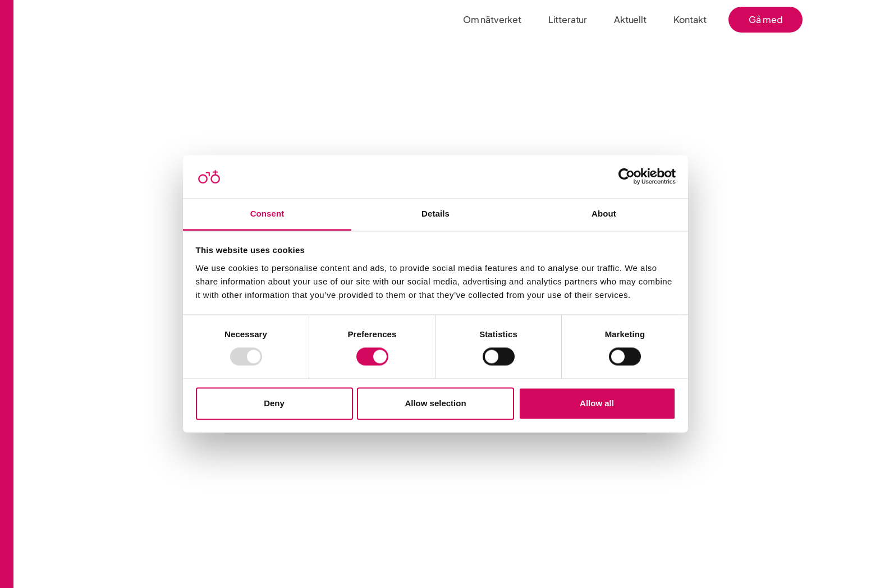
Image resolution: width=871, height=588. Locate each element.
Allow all (597, 403)
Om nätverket (492, 19)
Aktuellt (630, 19)
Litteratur (568, 19)
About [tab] (604, 213)
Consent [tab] (267, 213)
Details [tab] (435, 213)
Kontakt (690, 19)
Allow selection (435, 403)
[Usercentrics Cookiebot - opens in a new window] (627, 177)
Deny (274, 403)
